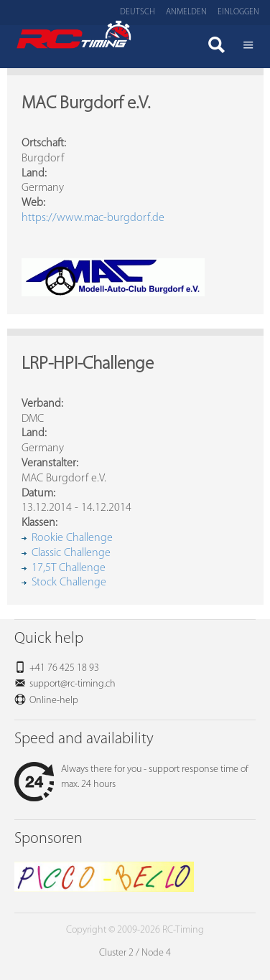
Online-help (54, 701)
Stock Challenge (69, 583)
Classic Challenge (71, 553)
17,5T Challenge (69, 568)
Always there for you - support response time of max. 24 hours (131, 777)
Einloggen (238, 12)
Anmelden (186, 12)
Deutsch (138, 12)
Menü (248, 47)
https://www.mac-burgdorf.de (93, 218)
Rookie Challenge (72, 538)
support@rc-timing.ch (73, 684)
